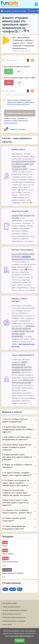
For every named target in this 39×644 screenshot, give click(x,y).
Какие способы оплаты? (12, 607)
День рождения (21, 11)
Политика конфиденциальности (14, 617)
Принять (19, 641)
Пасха (5, 546)
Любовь (33, 11)
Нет (19, 71)
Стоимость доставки (17, 129)
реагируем (26, 257)
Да (9, 71)
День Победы (8, 554)
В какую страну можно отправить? (15, 610)
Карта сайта (7, 625)
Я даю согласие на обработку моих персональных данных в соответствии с (21, 102)
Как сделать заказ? (10, 603)
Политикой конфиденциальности (18, 104)
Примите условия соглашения (20, 113)
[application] (6, 40)
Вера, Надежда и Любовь (13, 573)
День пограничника (10, 562)
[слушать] (6, 40)
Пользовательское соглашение (14, 621)
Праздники (7, 11)
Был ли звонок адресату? (12, 614)
